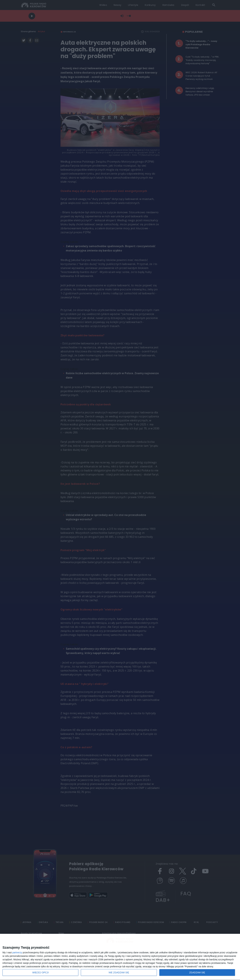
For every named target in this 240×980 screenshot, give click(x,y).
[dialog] (120, 957)
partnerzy (17, 952)
